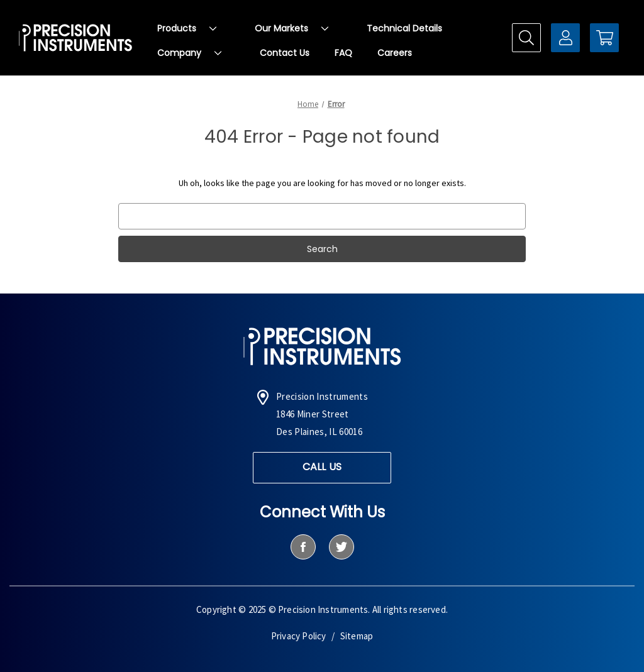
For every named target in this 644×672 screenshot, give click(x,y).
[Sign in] (565, 38)
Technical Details (404, 28)
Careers (395, 53)
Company (189, 53)
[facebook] (303, 547)
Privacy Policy (299, 636)
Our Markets (291, 28)
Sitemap (357, 636)
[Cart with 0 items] (604, 38)
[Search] (526, 38)
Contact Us (285, 53)
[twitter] (341, 547)
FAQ (343, 53)
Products (187, 28)
